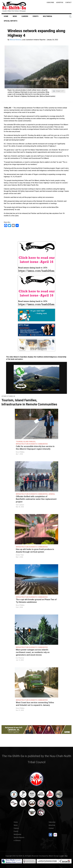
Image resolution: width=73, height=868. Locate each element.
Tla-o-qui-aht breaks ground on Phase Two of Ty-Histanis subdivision (36, 601)
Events (36, 16)
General (52, 494)
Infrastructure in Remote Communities (29, 404)
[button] (36, 67)
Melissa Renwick (15, 40)
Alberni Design (54, 856)
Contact (68, 3)
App (66, 856)
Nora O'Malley (20, 452)
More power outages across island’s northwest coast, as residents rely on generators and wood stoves (33, 652)
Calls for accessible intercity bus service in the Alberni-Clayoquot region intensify (35, 448)
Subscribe (50, 3)
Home (6, 16)
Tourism (7, 400)
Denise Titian (20, 555)
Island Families (26, 400)
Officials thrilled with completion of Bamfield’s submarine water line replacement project (36, 499)
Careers (25, 16)
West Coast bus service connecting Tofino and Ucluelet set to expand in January (35, 704)
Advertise (60, 3)
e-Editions (17, 840)
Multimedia (48, 16)
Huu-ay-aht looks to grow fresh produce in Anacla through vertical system (35, 551)
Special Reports (11, 21)
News (15, 16)
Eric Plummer (20, 658)
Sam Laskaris (20, 505)
